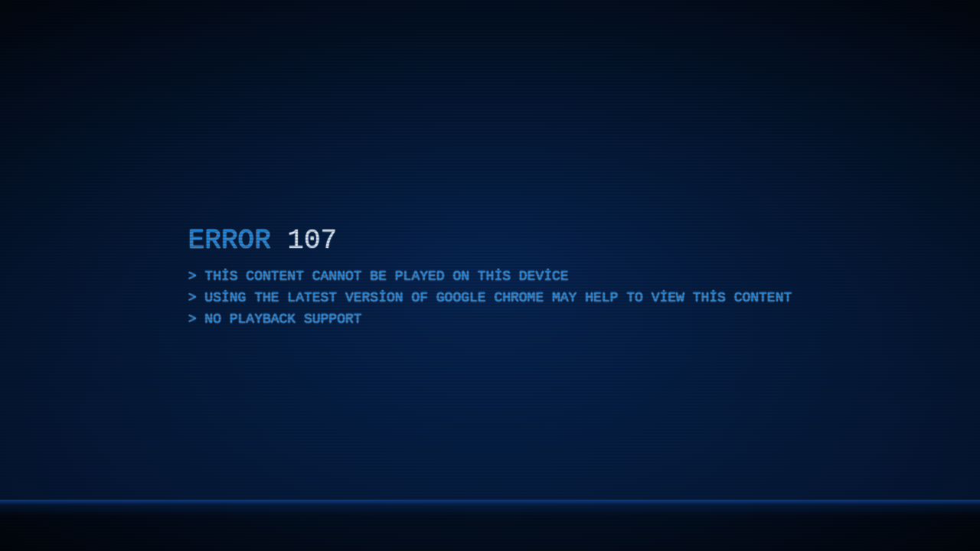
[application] (490, 275)
